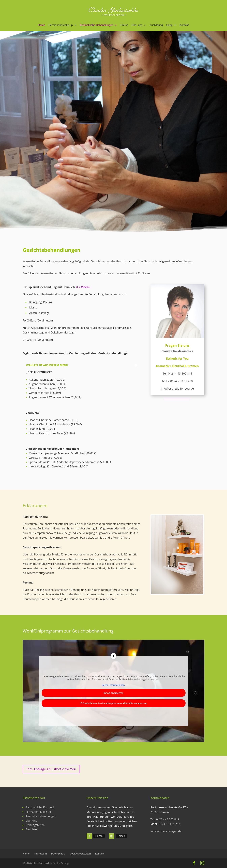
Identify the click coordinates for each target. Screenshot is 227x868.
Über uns (139, 25)
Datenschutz (58, 854)
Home (42, 25)
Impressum (40, 854)
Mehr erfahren (179, 154)
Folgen (99, 836)
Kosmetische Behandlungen (99, 25)
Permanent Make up (63, 25)
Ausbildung (156, 25)
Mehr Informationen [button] (113, 685)
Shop (171, 25)
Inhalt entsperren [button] (113, 693)
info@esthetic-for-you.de (166, 831)
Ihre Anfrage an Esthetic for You (51, 769)
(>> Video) (83, 287)
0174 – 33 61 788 (181, 381)
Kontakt (184, 25)
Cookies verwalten (80, 854)
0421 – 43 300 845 (180, 373)
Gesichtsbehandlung (153, 127)
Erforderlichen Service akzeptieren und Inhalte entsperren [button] (113, 703)
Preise (124, 25)
